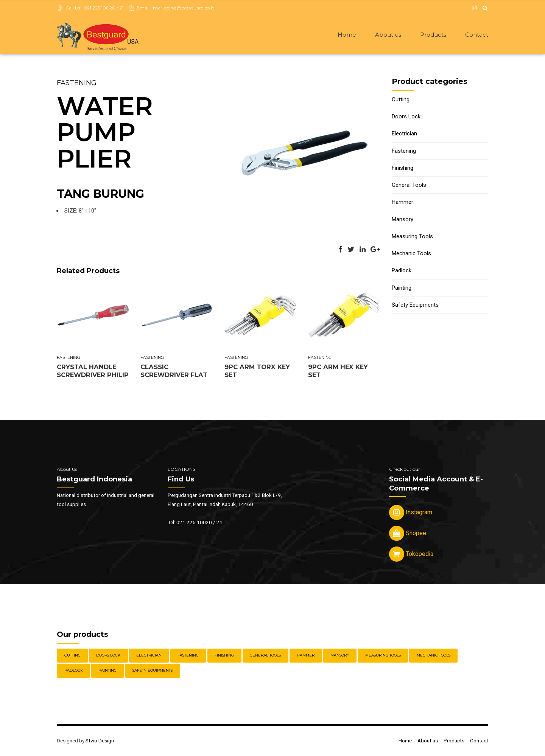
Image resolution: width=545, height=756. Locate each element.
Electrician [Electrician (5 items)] (149, 656)
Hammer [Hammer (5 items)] (306, 656)
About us (388, 35)
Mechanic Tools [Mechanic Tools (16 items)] (434, 656)
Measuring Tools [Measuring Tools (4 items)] (383, 656)
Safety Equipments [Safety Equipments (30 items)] (153, 671)
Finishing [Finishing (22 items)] (224, 656)
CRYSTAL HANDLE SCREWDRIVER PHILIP (93, 372)
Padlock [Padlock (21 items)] (74, 671)
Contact (477, 35)
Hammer (403, 203)
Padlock (402, 271)
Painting (402, 289)
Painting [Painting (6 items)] (107, 671)
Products (433, 35)
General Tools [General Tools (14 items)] (265, 656)
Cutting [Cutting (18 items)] (72, 656)
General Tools (409, 186)
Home (347, 35)
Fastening (77, 84)
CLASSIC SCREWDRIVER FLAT (174, 372)
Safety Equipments (415, 306)
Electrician (404, 134)
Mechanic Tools (411, 254)
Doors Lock (406, 117)
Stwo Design (100, 741)
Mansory (403, 220)
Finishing (403, 169)
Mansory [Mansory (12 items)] (340, 656)
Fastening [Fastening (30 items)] (188, 656)
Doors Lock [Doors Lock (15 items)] (108, 656)
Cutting (401, 100)
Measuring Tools (412, 237)
